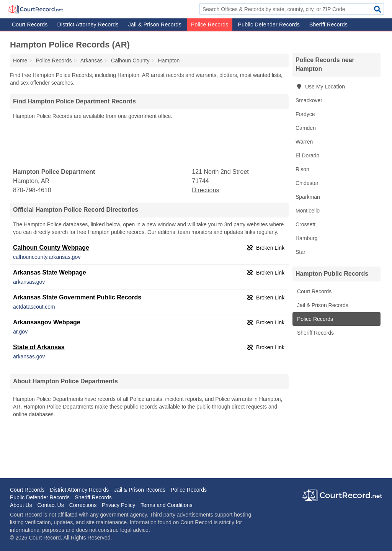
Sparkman (308, 197)
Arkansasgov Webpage (47, 322)
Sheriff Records (328, 25)
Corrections (83, 505)
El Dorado (307, 155)
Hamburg (307, 238)
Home (20, 60)
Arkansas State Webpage (50, 272)
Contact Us (50, 505)
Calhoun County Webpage (51, 248)
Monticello (308, 211)
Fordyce (305, 114)
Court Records (30, 25)
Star (301, 252)
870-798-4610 (32, 190)
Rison (302, 169)
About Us (21, 505)
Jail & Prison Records (155, 25)
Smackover (309, 100)
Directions (205, 190)
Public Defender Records (269, 25)
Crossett (305, 224)
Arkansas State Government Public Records (77, 297)
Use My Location (320, 87)
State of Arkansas (39, 347)
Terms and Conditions (166, 505)
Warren (304, 142)
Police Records (210, 25)
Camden (306, 128)
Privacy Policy (118, 505)
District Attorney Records (88, 25)
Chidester (307, 183)
